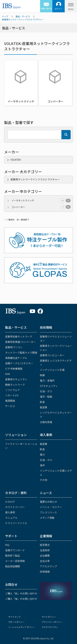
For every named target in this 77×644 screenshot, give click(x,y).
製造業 (44, 407)
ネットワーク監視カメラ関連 (21, 352)
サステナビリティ (50, 627)
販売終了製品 (13, 555)
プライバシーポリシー (52, 622)
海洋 (42, 465)
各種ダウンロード (15, 550)
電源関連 (10, 401)
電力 (42, 454)
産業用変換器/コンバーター (20, 342)
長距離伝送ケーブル (16, 358)
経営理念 (45, 545)
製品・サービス (23, 16)
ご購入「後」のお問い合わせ (21, 599)
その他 (44, 480)
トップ (5, 16)
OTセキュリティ (49, 386)
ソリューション (16, 435)
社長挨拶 (45, 550)
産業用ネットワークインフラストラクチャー (23, 19)
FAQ (7, 545)
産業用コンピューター (52, 355)
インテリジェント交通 (52, 370)
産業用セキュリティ (16, 379)
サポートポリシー (16, 622)
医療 (42, 375)
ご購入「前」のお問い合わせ (21, 593)
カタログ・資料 (16, 493)
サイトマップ (14, 617)
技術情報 (46, 327)
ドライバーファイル (16, 523)
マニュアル (11, 518)
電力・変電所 (47, 380)
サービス (10, 406)
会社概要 (45, 555)
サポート (11, 536)
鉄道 (42, 402)
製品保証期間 (13, 566)
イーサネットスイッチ (41, 200)
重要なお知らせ (48, 502)
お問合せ (11, 584)
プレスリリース (48, 512)
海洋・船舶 (46, 396)
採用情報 (45, 571)
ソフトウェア (13, 390)
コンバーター (41, 207)
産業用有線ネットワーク (19, 336)
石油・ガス (46, 391)
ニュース (46, 493)
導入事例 (46, 435)
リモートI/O (12, 395)
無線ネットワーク (15, 385)
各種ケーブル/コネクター (19, 363)
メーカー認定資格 (15, 561)
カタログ (10, 502)
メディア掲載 (47, 518)
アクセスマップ (48, 566)
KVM (7, 374)
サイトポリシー (49, 617)
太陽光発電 (46, 422)
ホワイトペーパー (15, 507)
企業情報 (46, 536)
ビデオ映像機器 (14, 368)
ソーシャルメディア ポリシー (22, 627)
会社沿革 (45, 561)
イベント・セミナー (51, 507)
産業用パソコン (14, 347)
